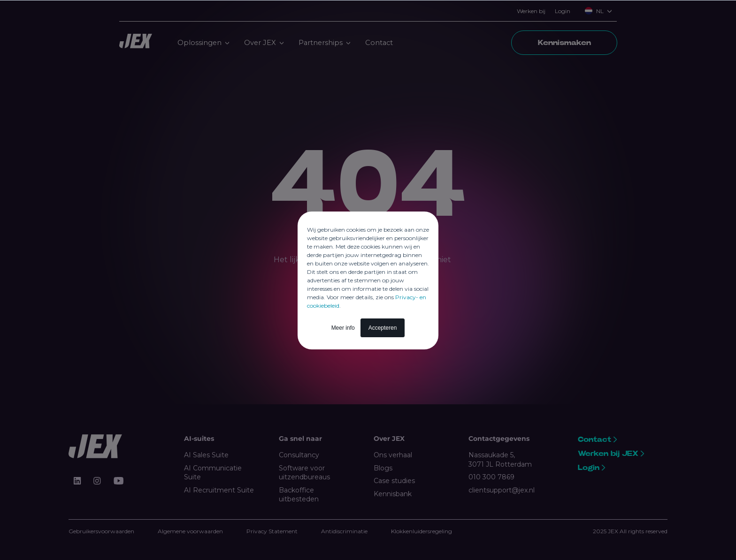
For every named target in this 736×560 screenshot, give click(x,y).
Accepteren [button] (383, 328)
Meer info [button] (343, 328)
